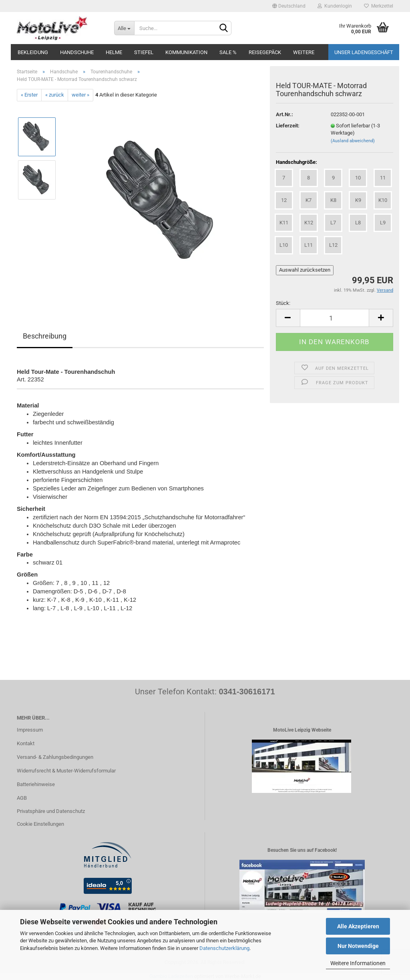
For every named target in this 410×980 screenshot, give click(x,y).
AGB (22, 798)
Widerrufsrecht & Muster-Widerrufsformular (66, 771)
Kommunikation (186, 52)
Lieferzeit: (288, 126)
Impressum (30, 730)
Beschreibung (45, 336)
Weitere (304, 52)
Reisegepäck (265, 52)
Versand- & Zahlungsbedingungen (55, 757)
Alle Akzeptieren (358, 926)
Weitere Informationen (358, 963)
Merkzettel (379, 6)
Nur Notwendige (358, 946)
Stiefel (144, 52)
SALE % (228, 52)
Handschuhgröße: (296, 162)
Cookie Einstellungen (40, 824)
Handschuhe (77, 52)
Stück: (283, 303)
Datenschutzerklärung (224, 948)
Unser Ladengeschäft (364, 52)
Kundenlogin (335, 6)
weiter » (80, 95)
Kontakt (26, 743)
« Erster (29, 95)
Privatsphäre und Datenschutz (51, 811)
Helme (114, 52)
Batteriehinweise (36, 784)
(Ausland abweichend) (353, 141)
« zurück (55, 95)
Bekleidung (33, 52)
